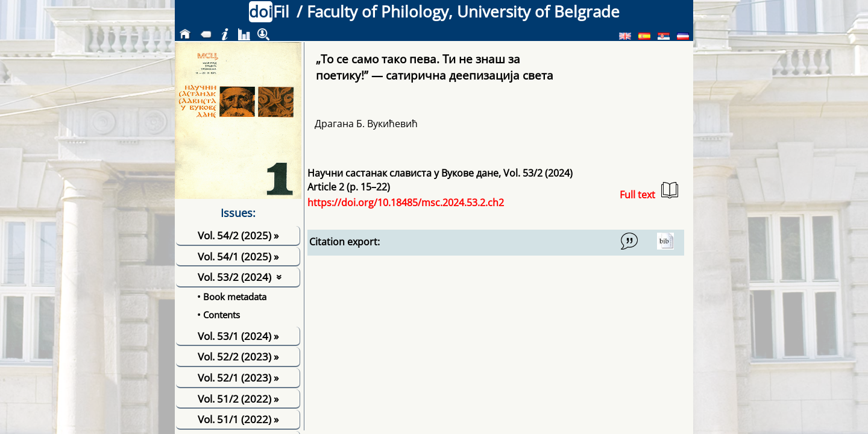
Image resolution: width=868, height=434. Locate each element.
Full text (649, 191)
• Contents (219, 315)
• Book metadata (232, 297)
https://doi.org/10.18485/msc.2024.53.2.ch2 (406, 203)
